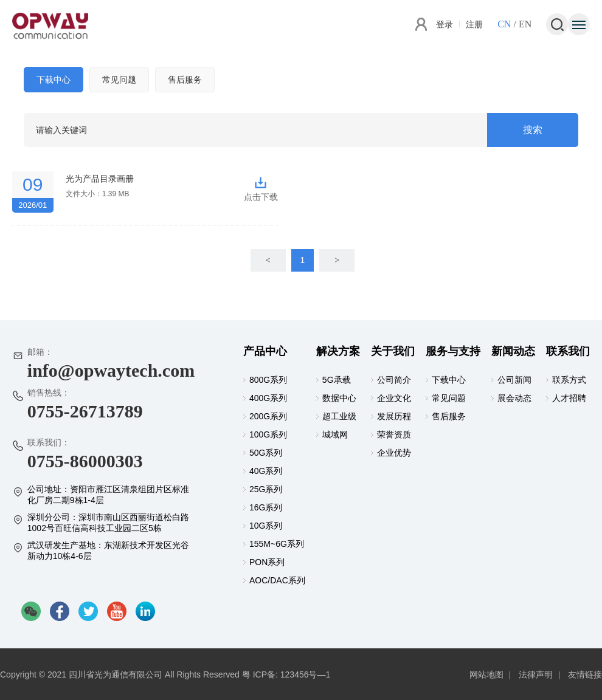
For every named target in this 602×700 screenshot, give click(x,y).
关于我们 (393, 351)
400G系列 (268, 398)
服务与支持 (453, 351)
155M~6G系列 (277, 544)
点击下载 (261, 184)
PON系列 (267, 562)
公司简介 (394, 380)
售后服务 (185, 80)
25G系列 (266, 489)
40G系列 (266, 471)
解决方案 (338, 351)
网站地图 (486, 674)
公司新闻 (514, 380)
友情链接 (585, 674)
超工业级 (339, 416)
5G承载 (337, 380)
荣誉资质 (394, 434)
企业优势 (394, 453)
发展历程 (394, 416)
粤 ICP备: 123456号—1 (286, 674)
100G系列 (268, 434)
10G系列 (266, 526)
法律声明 (536, 674)
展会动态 (514, 398)
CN (504, 24)
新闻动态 (513, 351)
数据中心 (339, 398)
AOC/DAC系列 (277, 580)
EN (525, 24)
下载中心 (54, 80)
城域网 (335, 434)
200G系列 (268, 416)
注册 (474, 24)
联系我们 (568, 351)
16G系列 (266, 507)
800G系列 (268, 380)
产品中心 (265, 351)
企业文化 (394, 398)
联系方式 (569, 380)
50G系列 (266, 453)
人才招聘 (569, 398)
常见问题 (119, 80)
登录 (445, 24)
